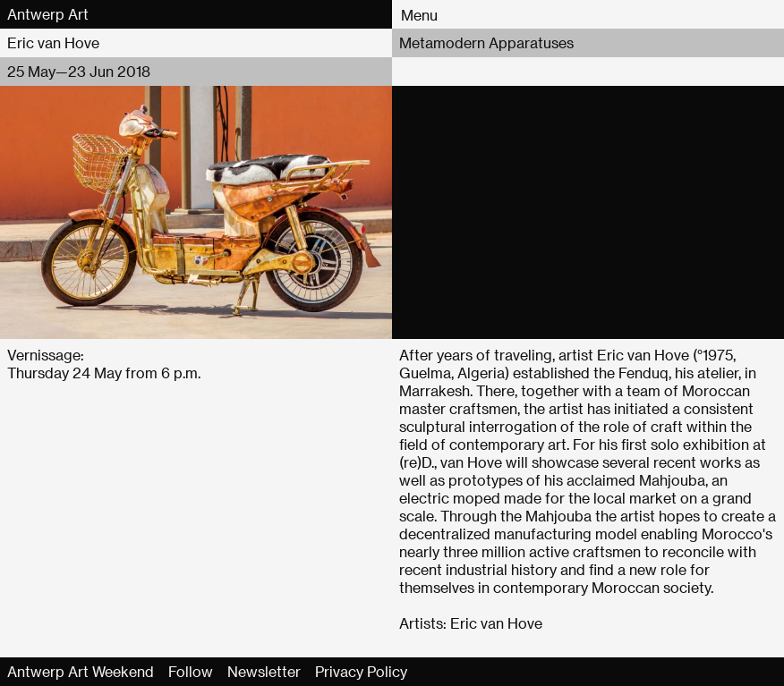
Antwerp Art (48, 14)
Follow (191, 671)
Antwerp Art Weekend (81, 671)
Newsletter (264, 671)
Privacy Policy (361, 671)
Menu (419, 15)
